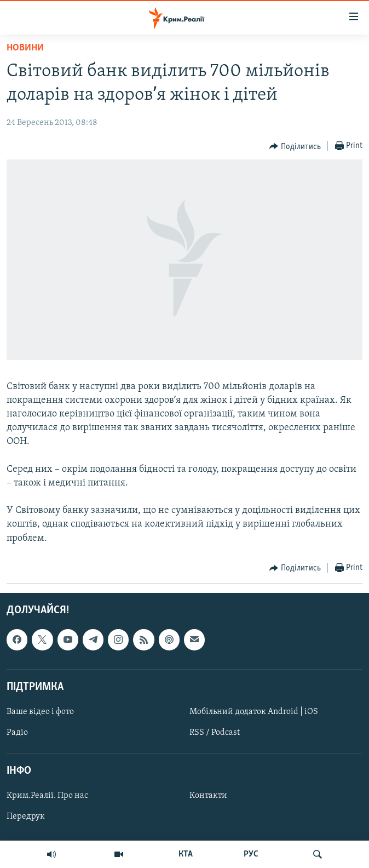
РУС (251, 854)
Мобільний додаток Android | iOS (254, 712)
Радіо (17, 733)
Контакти (208, 796)
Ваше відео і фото (40, 712)
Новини (25, 48)
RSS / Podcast (215, 733)
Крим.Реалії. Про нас (47, 796)
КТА (186, 854)
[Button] (295, 146)
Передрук (26, 816)
